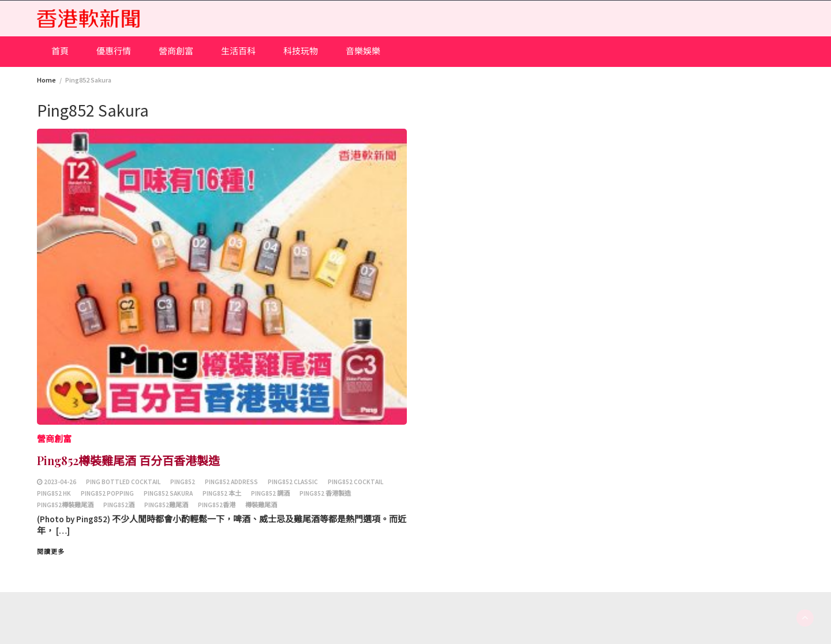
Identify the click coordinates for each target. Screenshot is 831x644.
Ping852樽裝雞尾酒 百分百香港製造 (128, 460)
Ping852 (183, 482)
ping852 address (231, 482)
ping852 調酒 (270, 493)
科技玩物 (301, 51)
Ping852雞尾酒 (166, 505)
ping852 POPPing (107, 493)
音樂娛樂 (363, 51)
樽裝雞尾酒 (261, 505)
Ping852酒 (119, 505)
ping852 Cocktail (355, 482)
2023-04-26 (60, 482)
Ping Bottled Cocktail (123, 482)
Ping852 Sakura (168, 493)
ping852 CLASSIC (293, 482)
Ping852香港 (217, 505)
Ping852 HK (54, 493)
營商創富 (176, 51)
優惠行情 (114, 51)
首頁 (60, 51)
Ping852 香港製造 (325, 493)
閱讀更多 (51, 552)
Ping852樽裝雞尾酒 (65, 505)
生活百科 (238, 51)
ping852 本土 (222, 493)
